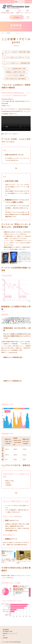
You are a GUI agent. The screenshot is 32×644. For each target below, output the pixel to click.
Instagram (17, 17)
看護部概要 (6, 629)
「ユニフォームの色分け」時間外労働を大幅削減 (16, 53)
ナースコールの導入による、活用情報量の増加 (17, 63)
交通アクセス (19, 12)
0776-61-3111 (8, 12)
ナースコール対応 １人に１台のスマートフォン (17, 57)
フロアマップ (28, 12)
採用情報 (5, 638)
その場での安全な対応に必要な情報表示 (15, 79)
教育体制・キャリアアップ (10, 633)
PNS (4, 636)
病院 (30, 2)
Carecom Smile (13, 352)
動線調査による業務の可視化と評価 (15, 72)
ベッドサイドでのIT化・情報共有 (15, 75)
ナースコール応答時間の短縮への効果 (15, 69)
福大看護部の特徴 (8, 631)
